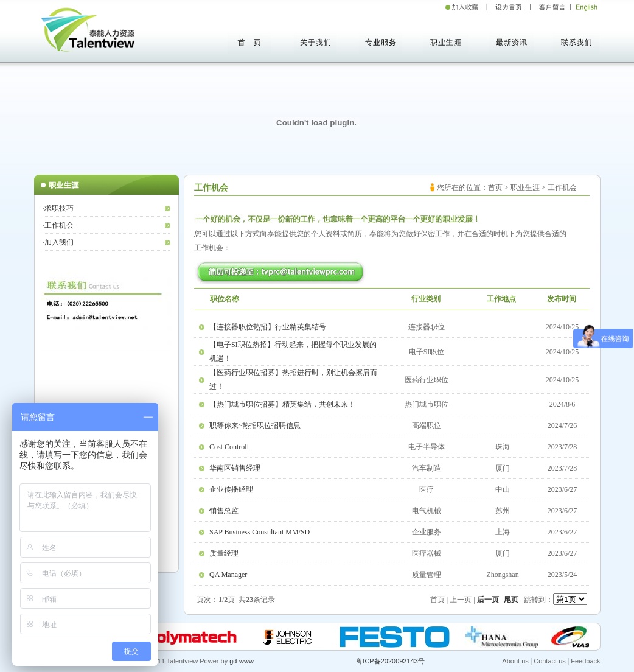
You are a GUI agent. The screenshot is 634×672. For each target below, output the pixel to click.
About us (515, 661)
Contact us (550, 661)
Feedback (585, 661)
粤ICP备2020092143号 (390, 661)
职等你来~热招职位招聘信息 (255, 425)
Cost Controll (229, 447)
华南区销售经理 (235, 468)
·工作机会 (58, 225)
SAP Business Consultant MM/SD (260, 532)
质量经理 (224, 553)
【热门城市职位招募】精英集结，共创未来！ (282, 404)
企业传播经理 (231, 489)
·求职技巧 (58, 208)
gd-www (242, 661)
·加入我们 (58, 242)
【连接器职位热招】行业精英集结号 (268, 327)
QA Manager (228, 575)
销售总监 (224, 511)
